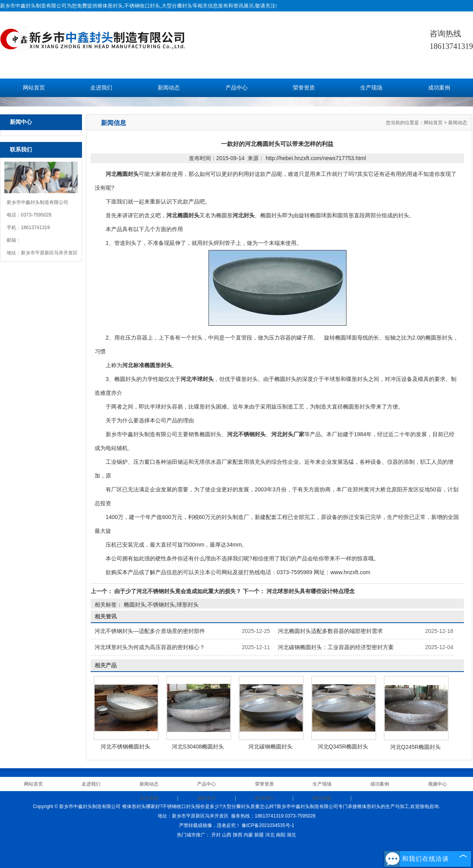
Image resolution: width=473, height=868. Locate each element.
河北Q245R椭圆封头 (415, 747)
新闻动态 (169, 88)
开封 (216, 835)
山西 (227, 835)
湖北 (291, 835)
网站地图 (322, 798)
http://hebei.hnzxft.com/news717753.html (316, 158)
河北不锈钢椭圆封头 (125, 747)
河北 (270, 835)
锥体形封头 (110, 6)
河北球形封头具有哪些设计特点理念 (310, 591)
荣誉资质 (304, 88)
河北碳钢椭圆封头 (270, 747)
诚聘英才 (207, 798)
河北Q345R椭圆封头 (343, 747)
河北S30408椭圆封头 (198, 747)
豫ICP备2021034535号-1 (268, 825)
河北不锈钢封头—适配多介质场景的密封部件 (150, 631)
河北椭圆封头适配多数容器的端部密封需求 (330, 631)
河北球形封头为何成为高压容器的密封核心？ (150, 647)
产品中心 (236, 88)
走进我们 (101, 88)
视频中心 (438, 784)
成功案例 (439, 88)
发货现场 (149, 798)
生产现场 (371, 88)
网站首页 (34, 88)
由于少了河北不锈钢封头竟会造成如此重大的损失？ (178, 591)
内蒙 (248, 835)
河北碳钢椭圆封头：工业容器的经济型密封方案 (336, 647)
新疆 (259, 835)
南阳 (281, 835)
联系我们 (264, 798)
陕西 (238, 835)
